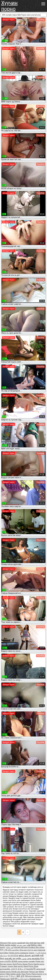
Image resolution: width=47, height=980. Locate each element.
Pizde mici (40, 961)
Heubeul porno (36, 979)
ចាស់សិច (8, 961)
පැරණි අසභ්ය (24, 979)
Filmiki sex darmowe (20, 972)
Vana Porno (26, 974)
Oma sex (23, 950)
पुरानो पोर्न (14, 979)
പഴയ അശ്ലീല (33, 959)
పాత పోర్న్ (9, 959)
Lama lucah (41, 969)
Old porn (4, 943)
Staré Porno (29, 966)
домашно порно (27, 953)
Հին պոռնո (14, 950)
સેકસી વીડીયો (13, 956)
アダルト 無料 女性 (16, 976)
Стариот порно (7, 966)
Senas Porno (28, 964)
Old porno (29, 976)
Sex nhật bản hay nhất (35, 943)
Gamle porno (39, 964)
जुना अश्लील (17, 959)
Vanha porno (15, 953)
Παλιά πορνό (37, 974)
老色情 (14, 961)
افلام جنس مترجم (24, 945)
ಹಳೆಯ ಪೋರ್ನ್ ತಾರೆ (27, 956)
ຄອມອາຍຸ (37, 976)
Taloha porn (5, 979)
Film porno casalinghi (16, 943)
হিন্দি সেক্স (4, 950)
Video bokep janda (13, 974)
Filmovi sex (34, 972)
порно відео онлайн (26, 961)
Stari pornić (19, 966)
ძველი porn (33, 950)
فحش (24, 959)
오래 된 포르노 (17, 969)
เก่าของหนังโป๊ (30, 969)
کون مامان (10, 947)
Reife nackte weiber (8, 945)
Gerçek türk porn (21, 947)
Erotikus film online (36, 947)
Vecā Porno (17, 964)
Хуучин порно (9, 6)
